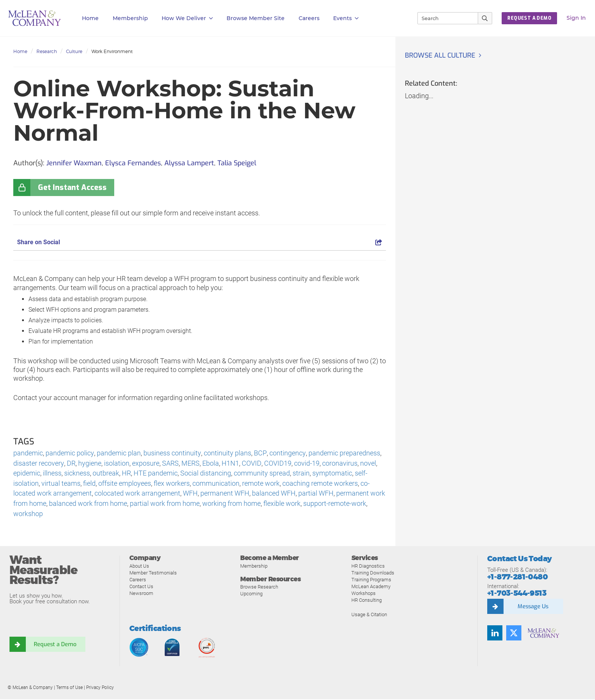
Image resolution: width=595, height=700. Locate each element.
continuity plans (227, 453)
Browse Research (259, 588)
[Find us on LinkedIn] (495, 634)
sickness (77, 474)
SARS (170, 464)
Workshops (364, 594)
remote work (261, 484)
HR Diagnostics (368, 567)
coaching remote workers (320, 484)
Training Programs (371, 580)
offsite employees (125, 484)
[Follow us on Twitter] (514, 634)
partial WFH (316, 494)
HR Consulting (367, 601)
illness (52, 474)
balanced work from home (88, 505)
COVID (251, 464)
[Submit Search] (485, 18)
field (89, 484)
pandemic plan (118, 453)
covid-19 (306, 464)
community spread (262, 474)
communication (216, 484)
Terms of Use (69, 688)
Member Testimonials (153, 574)
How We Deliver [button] (187, 18)
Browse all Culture (441, 55)
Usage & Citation (369, 615)
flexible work (282, 505)
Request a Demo (55, 645)
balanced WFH (274, 494)
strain (301, 474)
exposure (145, 464)
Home (90, 18)
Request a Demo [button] (529, 18)
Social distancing (206, 474)
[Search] (444, 18)
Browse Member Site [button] (256, 18)
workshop (28, 515)
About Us (139, 567)
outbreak (106, 474)
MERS (190, 464)
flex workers (172, 484)
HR (126, 474)
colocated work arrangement (137, 494)
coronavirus (339, 464)
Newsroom (141, 594)
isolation (116, 464)
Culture (74, 51)
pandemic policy (70, 453)
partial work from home (165, 505)
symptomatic (332, 474)
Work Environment (112, 51)
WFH (190, 494)
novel (367, 464)
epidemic (27, 474)
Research (47, 51)
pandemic (28, 453)
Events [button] (346, 18)
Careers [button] (309, 18)
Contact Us (141, 587)
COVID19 (277, 464)
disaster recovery (39, 464)
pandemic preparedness (342, 453)
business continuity (172, 453)
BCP (259, 453)
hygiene (89, 464)
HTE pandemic (156, 474)
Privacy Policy (100, 688)
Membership (130, 18)
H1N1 (230, 464)
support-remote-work (335, 505)
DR (71, 464)
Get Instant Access (72, 188)
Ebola (210, 464)
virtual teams (61, 484)
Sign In (576, 18)
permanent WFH (225, 494)
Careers (138, 580)
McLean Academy (371, 587)
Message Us (533, 607)
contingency (286, 453)
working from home (231, 505)
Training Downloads (373, 574)
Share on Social (200, 242)
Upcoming (251, 595)
